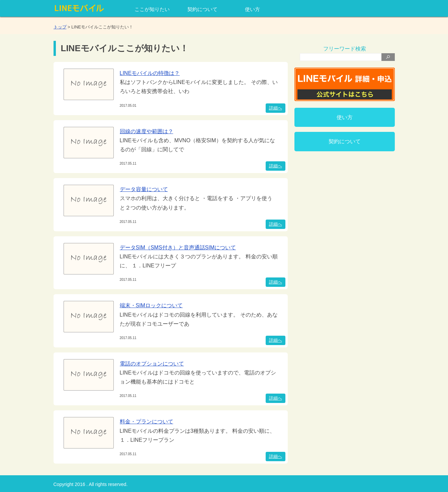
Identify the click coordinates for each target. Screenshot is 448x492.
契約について (202, 9)
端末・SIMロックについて (151, 305)
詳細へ (276, 108)
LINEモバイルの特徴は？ (150, 73)
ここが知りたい (152, 9)
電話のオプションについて (152, 364)
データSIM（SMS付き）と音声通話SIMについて (178, 248)
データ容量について (144, 189)
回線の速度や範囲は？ (147, 131)
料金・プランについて (147, 422)
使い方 (252, 9)
